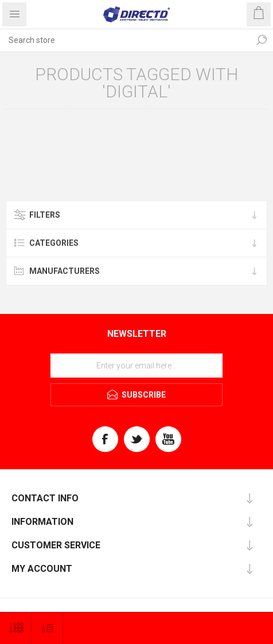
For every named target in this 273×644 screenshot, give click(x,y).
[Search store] (125, 40)
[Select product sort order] (47, 628)
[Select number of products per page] (16, 628)
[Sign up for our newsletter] (136, 366)
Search (262, 40)
